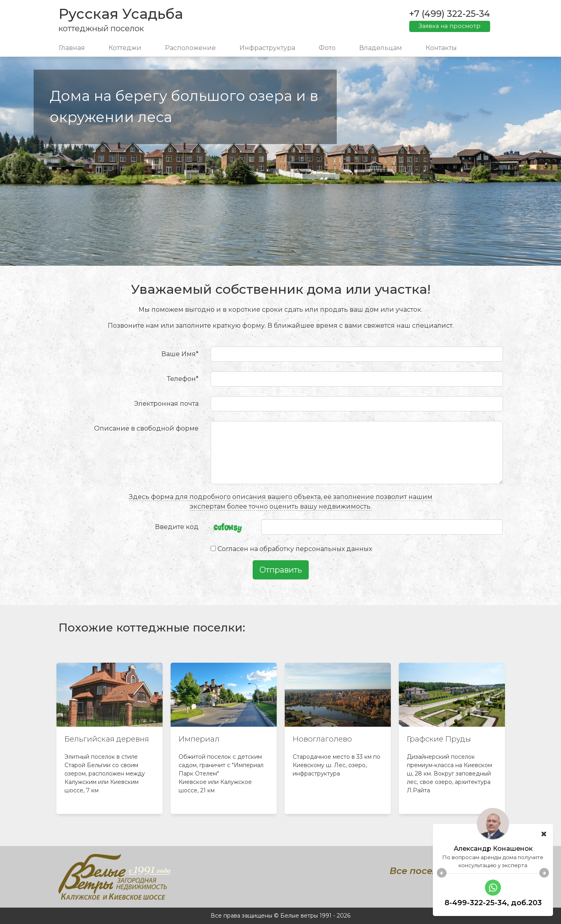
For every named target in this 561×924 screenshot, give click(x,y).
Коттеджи (125, 48)
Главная (72, 48)
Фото (327, 48)
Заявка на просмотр (449, 26)
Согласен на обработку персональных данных (295, 549)
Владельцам (381, 48)
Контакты (441, 48)
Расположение (190, 48)
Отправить (281, 570)
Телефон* (183, 379)
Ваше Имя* (180, 354)
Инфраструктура (267, 48)
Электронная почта (166, 404)
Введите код (177, 527)
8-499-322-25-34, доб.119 (493, 903)
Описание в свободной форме (146, 428)
